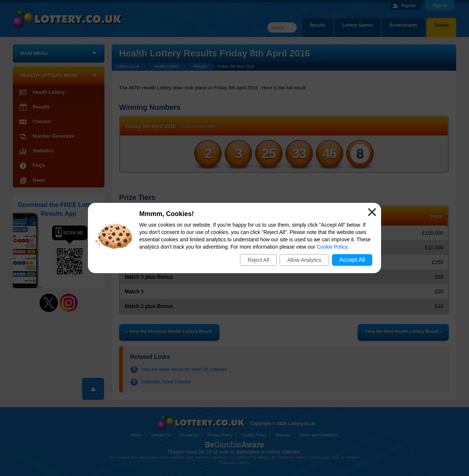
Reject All (258, 260)
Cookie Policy (332, 247)
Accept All (352, 260)
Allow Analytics (304, 260)
